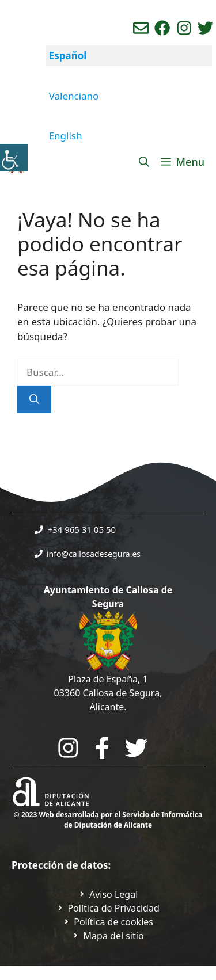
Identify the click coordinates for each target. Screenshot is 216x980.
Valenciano (74, 96)
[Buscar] (34, 399)
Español (68, 56)
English (66, 136)
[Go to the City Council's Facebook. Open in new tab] (102, 748)
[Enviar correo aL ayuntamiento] (141, 28)
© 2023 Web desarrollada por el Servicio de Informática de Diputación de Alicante (108, 820)
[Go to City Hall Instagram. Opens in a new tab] (68, 748)
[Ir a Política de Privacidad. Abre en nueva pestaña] (108, 894)
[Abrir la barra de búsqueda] (144, 162)
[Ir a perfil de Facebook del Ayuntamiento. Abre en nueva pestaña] (162, 28)
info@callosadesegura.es (94, 554)
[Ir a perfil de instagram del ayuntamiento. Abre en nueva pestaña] (184, 28)
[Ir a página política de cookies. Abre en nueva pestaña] (108, 922)
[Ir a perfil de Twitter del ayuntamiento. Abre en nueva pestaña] (205, 28)
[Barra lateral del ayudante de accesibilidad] (14, 158)
